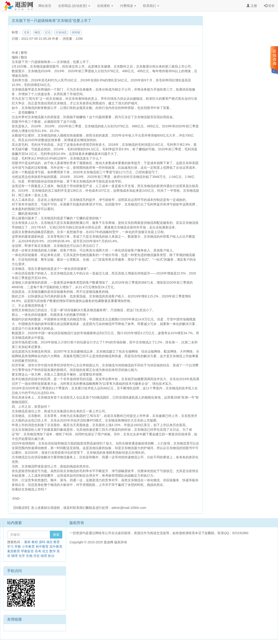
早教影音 (27, 551)
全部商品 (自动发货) (74, 6)
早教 (18, 547)
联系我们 (151, 6)
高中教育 (56, 547)
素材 (27, 542)
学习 (10, 547)
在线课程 (105, 6)
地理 (44, 556)
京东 (27, 32)
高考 (38, 551)
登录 (269, 6)
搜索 (56, 535)
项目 (49, 542)
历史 (37, 556)
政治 (51, 556)
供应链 (76, 32)
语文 (45, 551)
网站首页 (45, 6)
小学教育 (28, 547)
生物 (29, 556)
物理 (14, 556)
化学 (22, 556)
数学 (53, 551)
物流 (37, 32)
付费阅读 (128, 6)
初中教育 (42, 547)
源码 (42, 542)
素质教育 (14, 551)
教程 (35, 542)
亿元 (48, 32)
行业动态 (61, 32)
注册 (252, 6)
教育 (57, 542)
